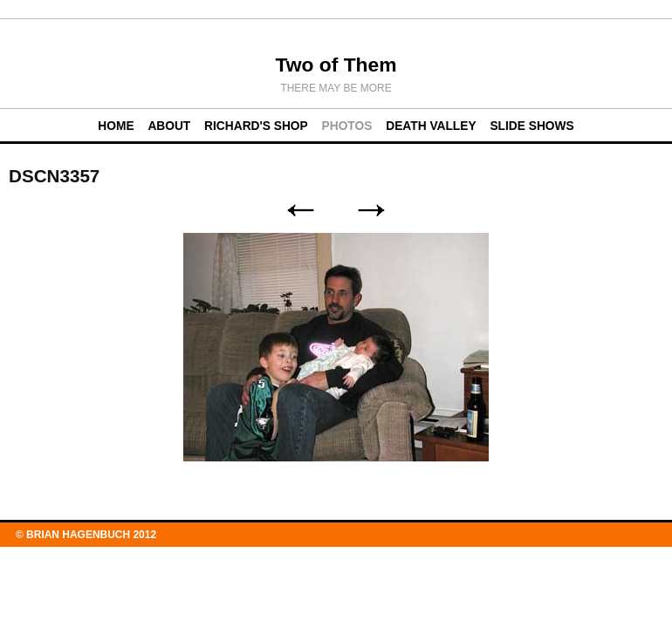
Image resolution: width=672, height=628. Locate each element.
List (336, 211)
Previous (300, 211)
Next (372, 211)
